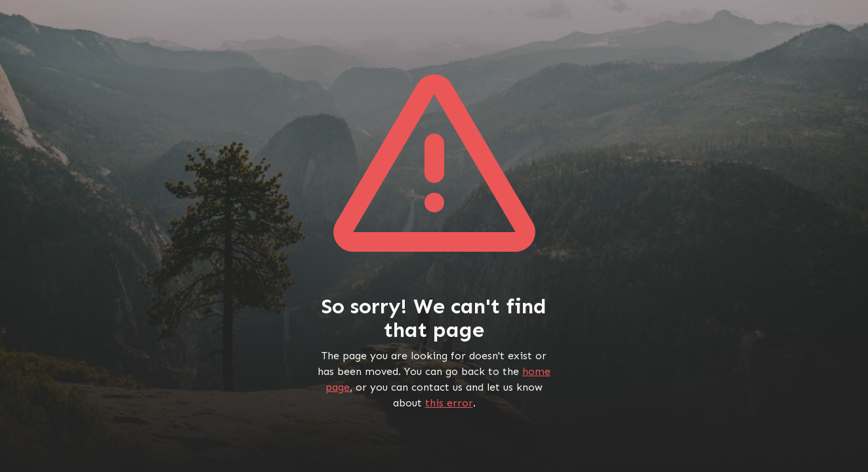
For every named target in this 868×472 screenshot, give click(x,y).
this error (449, 403)
